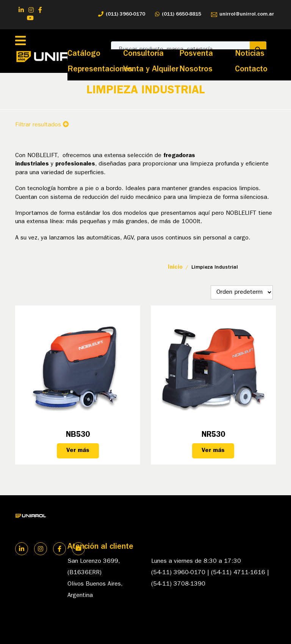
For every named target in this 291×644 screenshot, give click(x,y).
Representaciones (100, 70)
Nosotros (196, 70)
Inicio (175, 268)
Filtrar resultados (42, 125)
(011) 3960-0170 (122, 15)
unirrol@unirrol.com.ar (242, 15)
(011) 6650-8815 (178, 15)
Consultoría (143, 54)
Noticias (250, 54)
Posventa (196, 54)
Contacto (251, 70)
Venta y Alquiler (151, 70)
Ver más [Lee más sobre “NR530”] (213, 451)
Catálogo (84, 54)
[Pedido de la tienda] (242, 292)
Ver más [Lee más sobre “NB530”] (78, 451)
